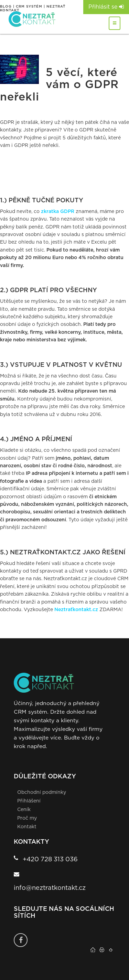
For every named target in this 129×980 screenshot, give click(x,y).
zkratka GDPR (58, 212)
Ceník (24, 810)
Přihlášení (29, 801)
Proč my (27, 818)
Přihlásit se (106, 7)
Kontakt (27, 827)
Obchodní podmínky (42, 792)
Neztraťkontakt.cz (76, 610)
